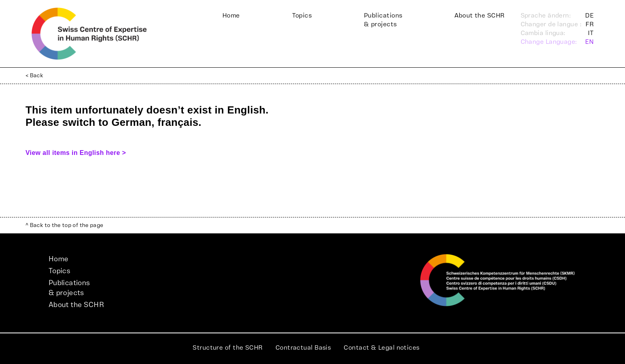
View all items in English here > (76, 153)
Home (231, 16)
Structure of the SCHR (227, 348)
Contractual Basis (303, 348)
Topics (302, 16)
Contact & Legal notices (381, 348)
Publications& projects (383, 20)
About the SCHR (479, 16)
